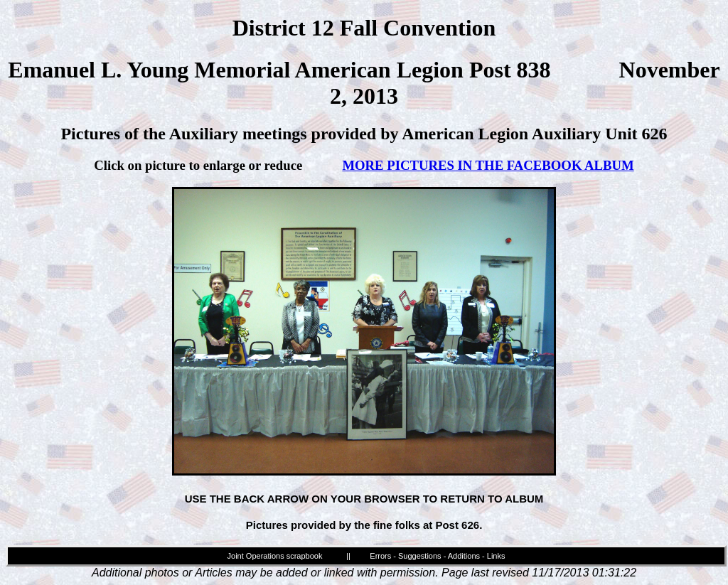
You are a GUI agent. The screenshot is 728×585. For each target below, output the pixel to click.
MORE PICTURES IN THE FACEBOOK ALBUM (488, 165)
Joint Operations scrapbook (275, 556)
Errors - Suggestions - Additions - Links (437, 556)
